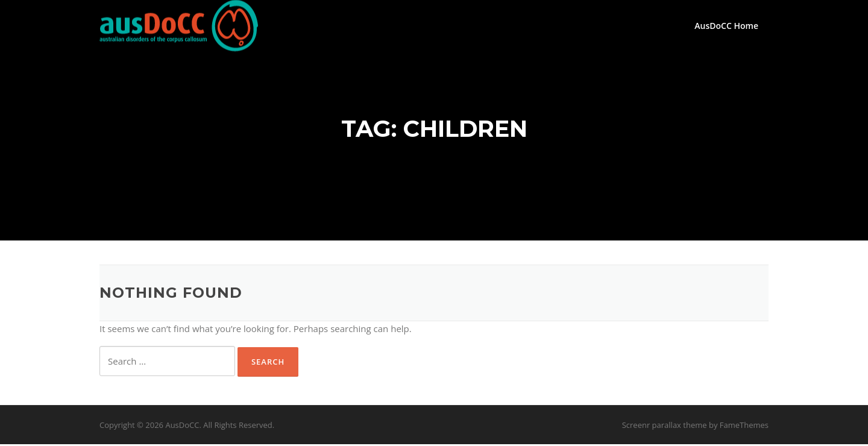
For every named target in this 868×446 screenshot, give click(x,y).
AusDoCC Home (726, 26)
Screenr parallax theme (665, 427)
